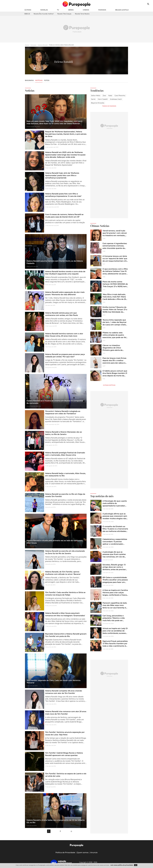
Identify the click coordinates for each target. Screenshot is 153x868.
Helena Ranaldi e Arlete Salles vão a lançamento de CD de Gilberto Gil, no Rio (56, 821)
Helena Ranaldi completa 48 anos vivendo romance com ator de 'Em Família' (64, 692)
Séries (71, 10)
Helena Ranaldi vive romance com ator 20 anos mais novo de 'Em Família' (66, 713)
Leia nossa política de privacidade (122, 865)
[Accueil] (77, 4)
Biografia (29, 80)
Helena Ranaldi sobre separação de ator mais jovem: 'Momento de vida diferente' (65, 293)
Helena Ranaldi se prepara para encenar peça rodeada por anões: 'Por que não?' (65, 356)
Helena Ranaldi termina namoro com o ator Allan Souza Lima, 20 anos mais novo (64, 335)
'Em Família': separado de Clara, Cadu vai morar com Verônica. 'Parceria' (54, 682)
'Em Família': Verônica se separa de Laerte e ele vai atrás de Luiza (66, 775)
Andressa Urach (116, 99)
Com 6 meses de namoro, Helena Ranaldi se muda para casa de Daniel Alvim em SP (64, 216)
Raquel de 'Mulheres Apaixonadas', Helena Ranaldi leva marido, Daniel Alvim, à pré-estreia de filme (66, 134)
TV (58, 10)
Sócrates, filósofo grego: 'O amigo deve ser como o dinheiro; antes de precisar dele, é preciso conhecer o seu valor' (114, 570)
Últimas (28, 10)
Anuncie (94, 853)
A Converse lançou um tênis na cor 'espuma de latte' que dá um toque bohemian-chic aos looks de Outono (115, 260)
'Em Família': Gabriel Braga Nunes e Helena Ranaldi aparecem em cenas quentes (64, 754)
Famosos (102, 10)
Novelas (44, 10)
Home (27, 45)
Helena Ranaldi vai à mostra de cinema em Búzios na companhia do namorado (55, 402)
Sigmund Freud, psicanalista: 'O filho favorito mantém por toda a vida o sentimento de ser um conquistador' (115, 645)
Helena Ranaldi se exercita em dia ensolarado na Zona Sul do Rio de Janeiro (65, 552)
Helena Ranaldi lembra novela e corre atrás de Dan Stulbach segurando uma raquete (65, 273)
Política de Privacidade (65, 853)
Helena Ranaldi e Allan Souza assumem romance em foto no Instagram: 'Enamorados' (65, 614)
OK (136, 865)
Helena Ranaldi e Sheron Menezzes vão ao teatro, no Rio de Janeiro (64, 433)
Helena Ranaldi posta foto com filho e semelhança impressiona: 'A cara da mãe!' (63, 195)
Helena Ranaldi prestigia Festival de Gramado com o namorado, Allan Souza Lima (65, 454)
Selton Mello (96, 96)
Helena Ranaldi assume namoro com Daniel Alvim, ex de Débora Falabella (55, 262)
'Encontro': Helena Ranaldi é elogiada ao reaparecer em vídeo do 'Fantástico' (63, 412)
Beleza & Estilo (122, 10)
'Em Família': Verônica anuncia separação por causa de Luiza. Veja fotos (65, 733)
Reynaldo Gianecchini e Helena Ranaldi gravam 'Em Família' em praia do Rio (66, 635)
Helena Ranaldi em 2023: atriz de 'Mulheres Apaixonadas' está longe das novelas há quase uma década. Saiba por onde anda (65, 155)
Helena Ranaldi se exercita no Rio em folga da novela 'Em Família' (65, 495)
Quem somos (83, 853)
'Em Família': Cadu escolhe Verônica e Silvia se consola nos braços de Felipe (65, 594)
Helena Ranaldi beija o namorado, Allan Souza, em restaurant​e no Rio (65, 475)
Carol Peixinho (120, 96)
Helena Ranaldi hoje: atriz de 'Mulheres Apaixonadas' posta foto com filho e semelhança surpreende (62, 175)
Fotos (47, 80)
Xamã (93, 99)
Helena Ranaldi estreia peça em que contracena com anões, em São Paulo (62, 314)
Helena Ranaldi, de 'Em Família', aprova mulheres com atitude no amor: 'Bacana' (63, 573)
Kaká (110, 96)
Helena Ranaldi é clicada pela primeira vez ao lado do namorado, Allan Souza (55, 542)
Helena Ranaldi (43, 45)
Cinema (86, 10)
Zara (104, 96)
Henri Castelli (103, 99)
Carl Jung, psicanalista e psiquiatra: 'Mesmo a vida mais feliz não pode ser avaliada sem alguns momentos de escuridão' (114, 620)
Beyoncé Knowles (98, 103)
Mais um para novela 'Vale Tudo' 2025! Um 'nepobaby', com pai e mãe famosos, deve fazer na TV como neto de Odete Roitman (54, 122)
